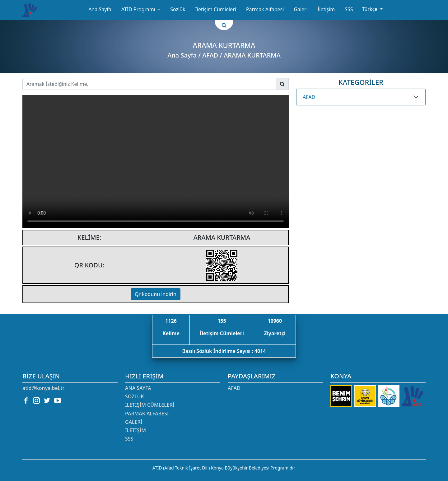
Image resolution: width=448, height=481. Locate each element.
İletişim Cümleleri (216, 9)
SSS (349, 9)
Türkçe (370, 9)
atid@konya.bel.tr (43, 388)
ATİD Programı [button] (139, 9)
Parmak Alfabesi (265, 9)
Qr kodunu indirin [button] (156, 294)
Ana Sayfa (100, 9)
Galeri (301, 9)
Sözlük (178, 9)
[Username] (149, 84)
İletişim (326, 9)
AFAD (309, 97)
